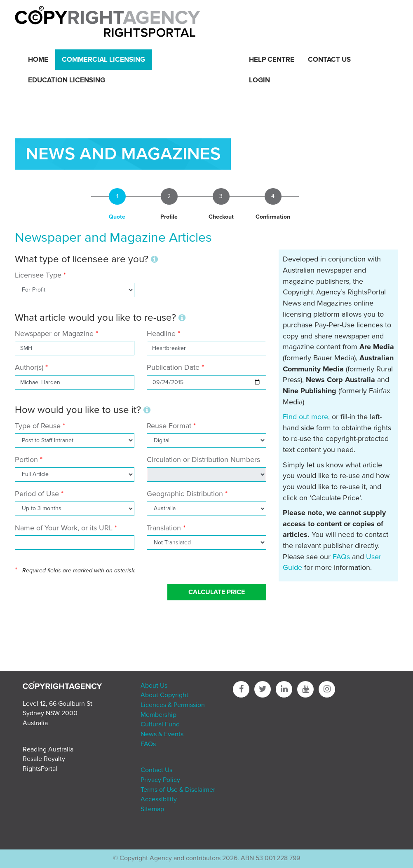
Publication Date (173, 367)
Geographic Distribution (185, 494)
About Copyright (164, 695)
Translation (164, 528)
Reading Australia (48, 749)
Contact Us (329, 60)
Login (259, 80)
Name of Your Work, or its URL (64, 528)
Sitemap (152, 809)
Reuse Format (169, 426)
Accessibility (159, 799)
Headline (161, 334)
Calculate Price (217, 592)
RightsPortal (40, 769)
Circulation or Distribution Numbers (203, 460)
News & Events (162, 734)
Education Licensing (67, 80)
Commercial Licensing (103, 60)
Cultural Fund (160, 724)
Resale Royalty (44, 759)
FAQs (341, 557)
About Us (154, 686)
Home (38, 60)
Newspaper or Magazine (54, 334)
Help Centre (272, 60)
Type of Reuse (38, 426)
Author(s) (29, 367)
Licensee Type (39, 275)
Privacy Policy (160, 780)
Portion (26, 460)
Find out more (305, 417)
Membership (158, 715)
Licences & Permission (173, 705)
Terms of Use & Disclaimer (178, 790)
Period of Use (37, 494)
